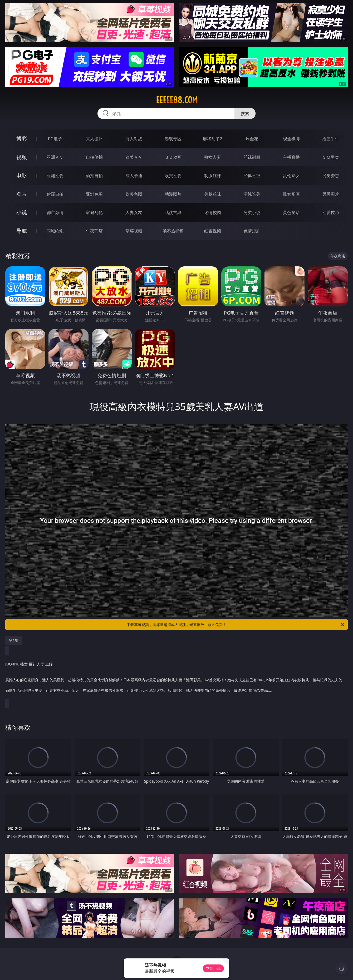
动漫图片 (173, 194)
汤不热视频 (173, 231)
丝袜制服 (252, 157)
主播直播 (291, 157)
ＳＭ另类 (331, 157)
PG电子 (55, 139)
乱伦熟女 (291, 176)
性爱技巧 (331, 212)
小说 (22, 212)
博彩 (22, 139)
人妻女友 (134, 212)
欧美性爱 (173, 176)
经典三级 (252, 176)
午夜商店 (94, 231)
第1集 (14, 640)
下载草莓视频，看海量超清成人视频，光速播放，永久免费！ (236, 625)
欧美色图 (134, 194)
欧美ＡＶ (134, 157)
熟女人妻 (213, 157)
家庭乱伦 (94, 212)
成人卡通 (134, 176)
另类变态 (331, 176)
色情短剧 (252, 231)
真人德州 (94, 139)
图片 (22, 194)
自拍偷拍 (94, 157)
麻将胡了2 (212, 139)
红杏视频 (213, 231)
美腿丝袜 (213, 194)
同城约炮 (55, 231)
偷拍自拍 (94, 176)
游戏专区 (173, 139)
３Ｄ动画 (173, 157)
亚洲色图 (94, 194)
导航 (22, 231)
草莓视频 (134, 231)
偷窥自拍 (55, 194)
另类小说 (252, 212)
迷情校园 (213, 212)
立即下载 (213, 968)
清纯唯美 (252, 194)
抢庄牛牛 (331, 139)
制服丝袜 (213, 176)
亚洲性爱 (55, 176)
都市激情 (55, 212)
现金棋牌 (291, 139)
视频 (22, 157)
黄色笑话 (291, 212)
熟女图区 (291, 194)
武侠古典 (173, 212)
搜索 (245, 113)
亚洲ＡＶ (55, 157)
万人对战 (134, 139)
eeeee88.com (177, 100)
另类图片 (331, 194)
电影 (22, 175)
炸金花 (252, 139)
